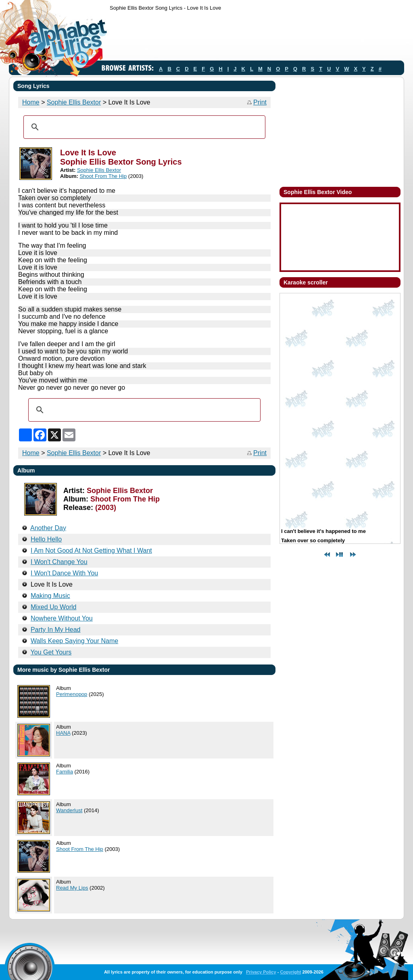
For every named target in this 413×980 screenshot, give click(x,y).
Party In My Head (56, 630)
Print (260, 102)
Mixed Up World (54, 607)
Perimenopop (72, 694)
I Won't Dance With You (64, 573)
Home (31, 102)
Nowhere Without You (62, 618)
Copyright (290, 972)
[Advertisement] (257, 38)
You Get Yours (51, 652)
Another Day (48, 528)
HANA (63, 733)
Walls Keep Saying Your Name (74, 641)
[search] (143, 127)
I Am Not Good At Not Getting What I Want (91, 551)
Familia (65, 772)
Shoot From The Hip (103, 176)
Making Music (50, 596)
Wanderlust (69, 810)
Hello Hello (46, 539)
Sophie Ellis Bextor (74, 102)
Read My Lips (72, 888)
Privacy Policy (261, 972)
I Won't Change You (59, 562)
